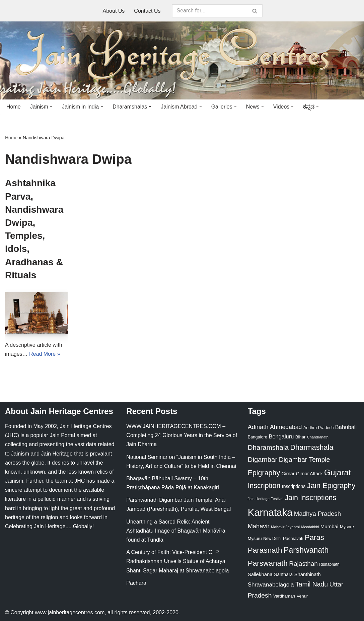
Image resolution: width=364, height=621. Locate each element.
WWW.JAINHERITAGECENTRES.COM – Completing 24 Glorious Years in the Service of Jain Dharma (182, 435)
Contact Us (147, 11)
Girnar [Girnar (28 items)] (288, 474)
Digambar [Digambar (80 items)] (263, 460)
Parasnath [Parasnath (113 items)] (265, 550)
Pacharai (137, 583)
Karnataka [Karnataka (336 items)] (270, 512)
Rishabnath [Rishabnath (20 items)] (329, 564)
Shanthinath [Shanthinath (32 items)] (308, 574)
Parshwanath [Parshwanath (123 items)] (306, 550)
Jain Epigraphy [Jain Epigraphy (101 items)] (331, 486)
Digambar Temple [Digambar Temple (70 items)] (305, 460)
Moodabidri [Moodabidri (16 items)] (310, 527)
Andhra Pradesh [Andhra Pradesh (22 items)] (318, 428)
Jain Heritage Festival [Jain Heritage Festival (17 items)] (266, 499)
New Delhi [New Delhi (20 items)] (272, 539)
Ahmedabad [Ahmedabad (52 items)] (286, 427)
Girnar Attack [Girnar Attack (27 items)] (309, 474)
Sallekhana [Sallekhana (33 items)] (260, 574)
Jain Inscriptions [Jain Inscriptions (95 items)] (311, 498)
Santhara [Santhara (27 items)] (283, 574)
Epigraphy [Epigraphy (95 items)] (264, 473)
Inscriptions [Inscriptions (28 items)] (294, 486)
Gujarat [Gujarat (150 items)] (338, 472)
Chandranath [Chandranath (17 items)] (318, 437)
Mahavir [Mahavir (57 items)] (259, 526)
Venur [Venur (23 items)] (302, 596)
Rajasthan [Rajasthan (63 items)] (303, 564)
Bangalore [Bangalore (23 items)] (258, 437)
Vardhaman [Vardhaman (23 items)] (284, 596)
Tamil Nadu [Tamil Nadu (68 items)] (312, 584)
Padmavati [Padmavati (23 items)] (293, 538)
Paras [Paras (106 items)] (314, 537)
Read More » (45, 354)
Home (14, 107)
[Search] (210, 11)
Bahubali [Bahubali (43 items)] (346, 427)
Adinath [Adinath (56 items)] (258, 427)
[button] (51, 107)
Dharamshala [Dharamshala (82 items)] (268, 447)
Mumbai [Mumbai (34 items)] (330, 526)
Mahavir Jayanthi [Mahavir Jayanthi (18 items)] (285, 527)
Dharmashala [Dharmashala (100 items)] (312, 447)
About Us (114, 11)
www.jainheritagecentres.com (70, 612)
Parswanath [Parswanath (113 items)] (268, 563)
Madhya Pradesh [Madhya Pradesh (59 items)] (317, 514)
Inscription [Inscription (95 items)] (264, 486)
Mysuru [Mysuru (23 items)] (255, 538)
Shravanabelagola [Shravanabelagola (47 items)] (271, 585)
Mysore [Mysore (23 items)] (347, 527)
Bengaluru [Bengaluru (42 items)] (281, 436)
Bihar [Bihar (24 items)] (301, 437)
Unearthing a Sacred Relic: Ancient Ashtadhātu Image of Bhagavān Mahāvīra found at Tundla (176, 531)
